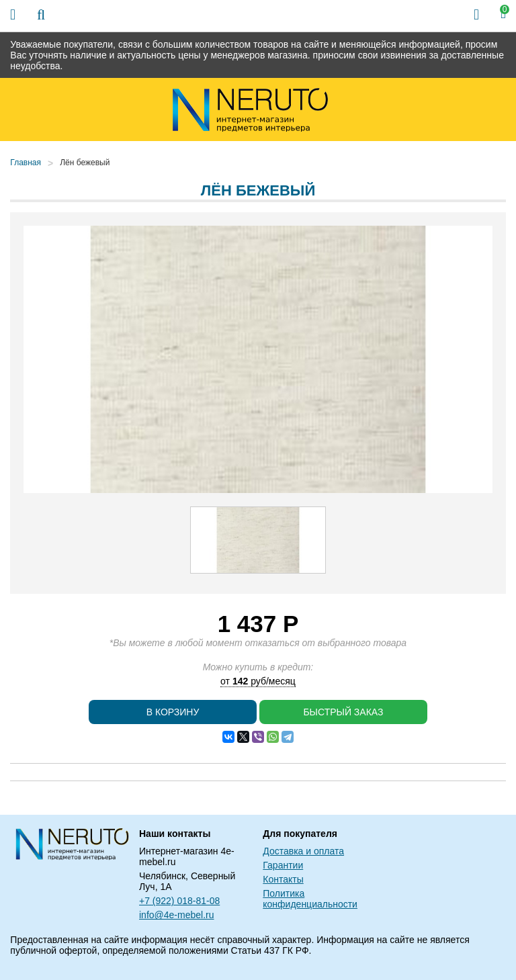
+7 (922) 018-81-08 (179, 901)
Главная (26, 163)
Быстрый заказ (343, 712)
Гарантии (283, 865)
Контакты (283, 879)
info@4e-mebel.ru (177, 915)
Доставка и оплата (303, 851)
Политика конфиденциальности (310, 899)
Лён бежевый (85, 163)
